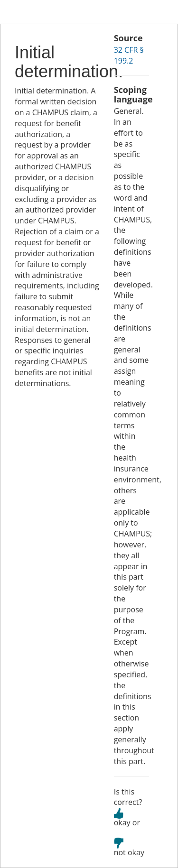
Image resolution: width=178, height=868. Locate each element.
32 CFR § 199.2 (129, 55)
